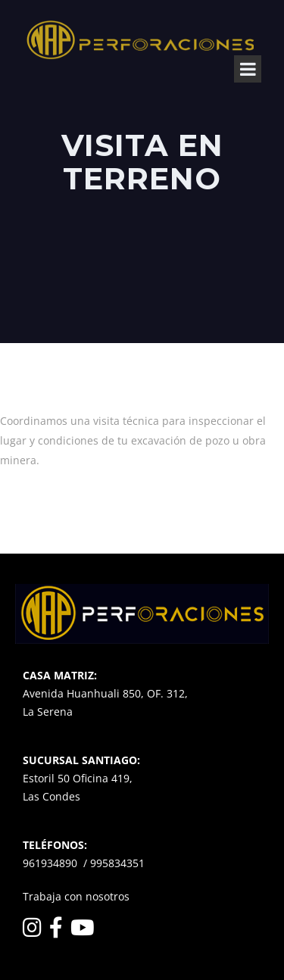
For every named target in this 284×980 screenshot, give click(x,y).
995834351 (117, 863)
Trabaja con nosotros (76, 896)
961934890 (50, 863)
